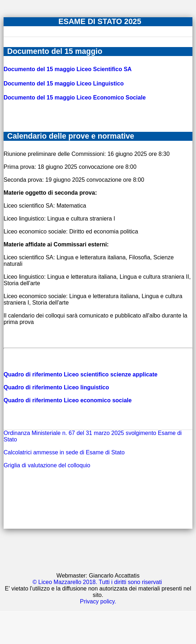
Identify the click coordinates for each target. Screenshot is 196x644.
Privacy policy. (98, 601)
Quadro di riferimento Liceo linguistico (56, 387)
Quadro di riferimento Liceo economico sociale (68, 400)
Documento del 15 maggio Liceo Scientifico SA (68, 69)
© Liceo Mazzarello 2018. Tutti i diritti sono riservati (97, 582)
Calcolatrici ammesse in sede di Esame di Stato (64, 452)
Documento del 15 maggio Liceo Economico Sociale (75, 98)
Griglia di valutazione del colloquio (47, 465)
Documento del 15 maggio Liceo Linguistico (64, 84)
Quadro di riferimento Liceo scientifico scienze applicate (80, 374)
